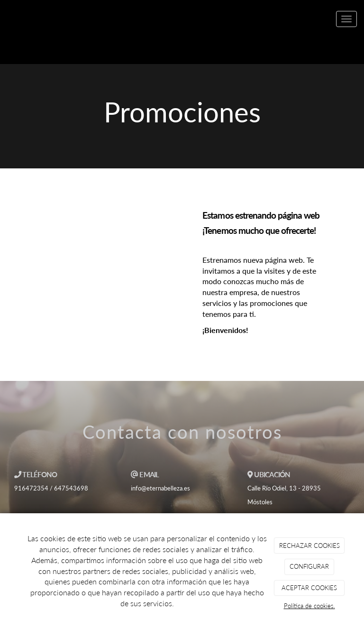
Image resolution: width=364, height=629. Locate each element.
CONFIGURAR (309, 566)
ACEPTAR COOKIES (309, 588)
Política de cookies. (309, 606)
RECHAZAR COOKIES (309, 546)
